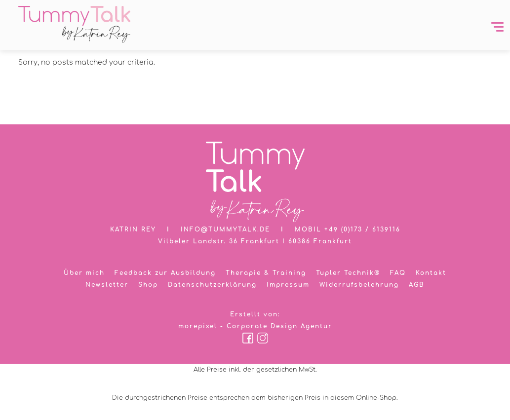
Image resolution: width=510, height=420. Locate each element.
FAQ (398, 273)
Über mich (84, 273)
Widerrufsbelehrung (359, 285)
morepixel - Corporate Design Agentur (255, 326)
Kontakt (431, 273)
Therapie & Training (266, 273)
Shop (148, 285)
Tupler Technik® (348, 273)
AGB (417, 285)
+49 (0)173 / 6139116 (362, 229)
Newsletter (107, 285)
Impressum (288, 285)
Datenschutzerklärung (212, 285)
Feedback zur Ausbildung (165, 273)
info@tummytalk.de (225, 229)
